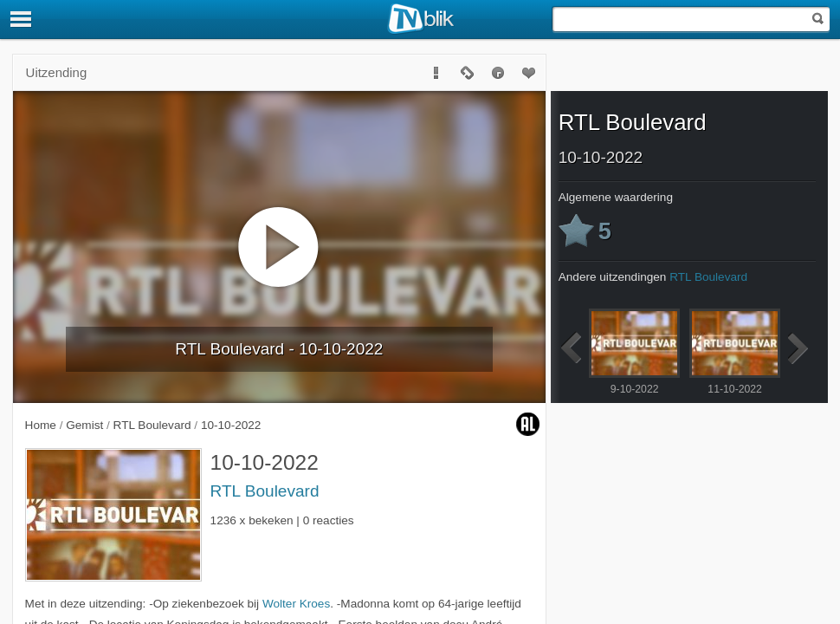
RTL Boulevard (265, 491)
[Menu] (22, 19)
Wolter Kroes (296, 604)
